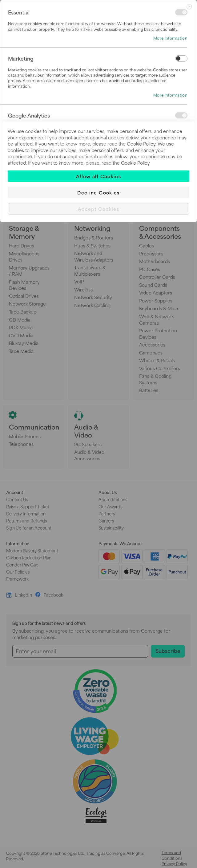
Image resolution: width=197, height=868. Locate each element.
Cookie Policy (141, 144)
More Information (170, 38)
